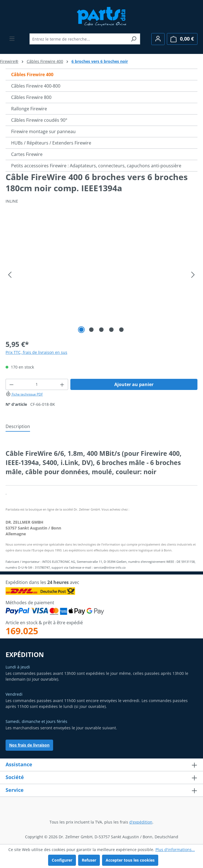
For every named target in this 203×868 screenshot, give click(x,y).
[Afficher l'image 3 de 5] (102, 330)
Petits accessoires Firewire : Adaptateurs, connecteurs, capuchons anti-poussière (96, 166)
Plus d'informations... (175, 850)
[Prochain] (193, 275)
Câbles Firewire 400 (32, 74)
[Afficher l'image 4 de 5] (112, 330)
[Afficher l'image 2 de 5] (91, 330)
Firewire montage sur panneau (43, 131)
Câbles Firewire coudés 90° (39, 120)
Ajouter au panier (134, 384)
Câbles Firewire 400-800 (36, 86)
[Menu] (12, 39)
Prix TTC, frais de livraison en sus (36, 352)
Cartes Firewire (27, 154)
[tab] (18, 427)
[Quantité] (37, 384)
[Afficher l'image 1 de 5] (81, 330)
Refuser (89, 860)
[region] (102, 275)
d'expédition (141, 822)
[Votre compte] (158, 39)
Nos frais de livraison (29, 745)
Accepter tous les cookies (130, 860)
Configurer (62, 860)
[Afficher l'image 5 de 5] (122, 330)
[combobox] (78, 39)
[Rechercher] (134, 39)
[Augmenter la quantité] (62, 384)
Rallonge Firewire (29, 109)
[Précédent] (10, 275)
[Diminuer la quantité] (11, 384)
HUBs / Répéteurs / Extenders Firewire (51, 143)
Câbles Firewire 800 (31, 97)
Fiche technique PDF (24, 394)
